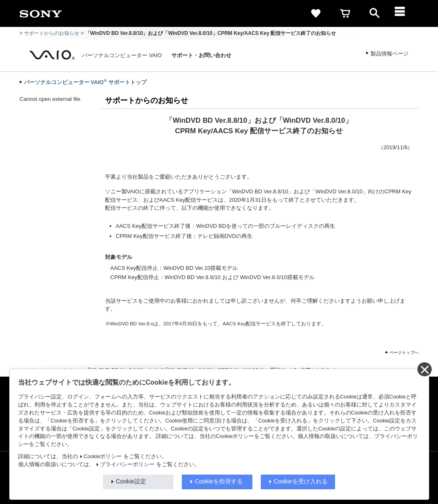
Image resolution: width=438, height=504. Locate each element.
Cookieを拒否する (219, 481)
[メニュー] (404, 13)
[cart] (345, 13)
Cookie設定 (131, 481)
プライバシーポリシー (127, 464)
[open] (375, 13)
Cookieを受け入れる (301, 481)
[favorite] (316, 13)
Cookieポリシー (103, 457)
